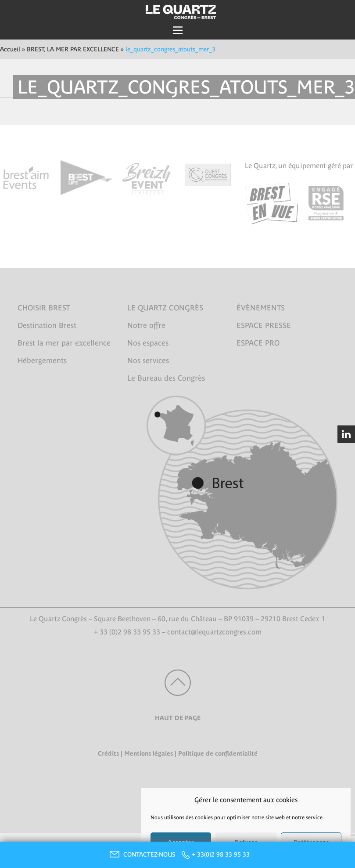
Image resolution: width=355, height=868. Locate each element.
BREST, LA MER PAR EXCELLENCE (73, 49)
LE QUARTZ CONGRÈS (165, 308)
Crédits (108, 753)
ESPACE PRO (258, 343)
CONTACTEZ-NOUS (141, 854)
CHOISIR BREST (44, 308)
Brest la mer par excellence (64, 343)
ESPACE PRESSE (264, 325)
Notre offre (146, 325)
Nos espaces (148, 343)
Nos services (148, 360)
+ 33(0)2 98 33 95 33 (221, 854)
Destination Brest (47, 325)
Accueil (10, 49)
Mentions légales (149, 753)
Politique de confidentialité (218, 753)
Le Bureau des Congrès (166, 378)
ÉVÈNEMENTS (261, 308)
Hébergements (42, 360)
